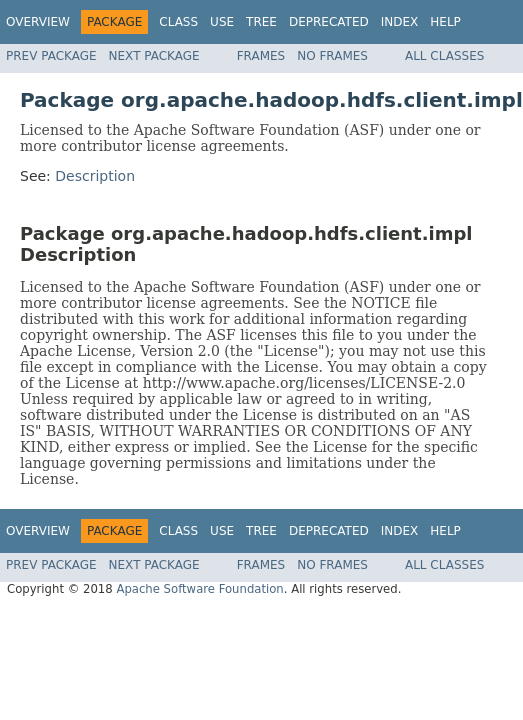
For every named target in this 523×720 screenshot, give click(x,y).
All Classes (444, 56)
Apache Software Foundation (199, 589)
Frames (261, 56)
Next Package (154, 56)
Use (222, 22)
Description (95, 176)
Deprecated (329, 22)
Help (445, 22)
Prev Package (51, 56)
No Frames (332, 56)
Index (400, 22)
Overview (38, 22)
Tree (261, 22)
